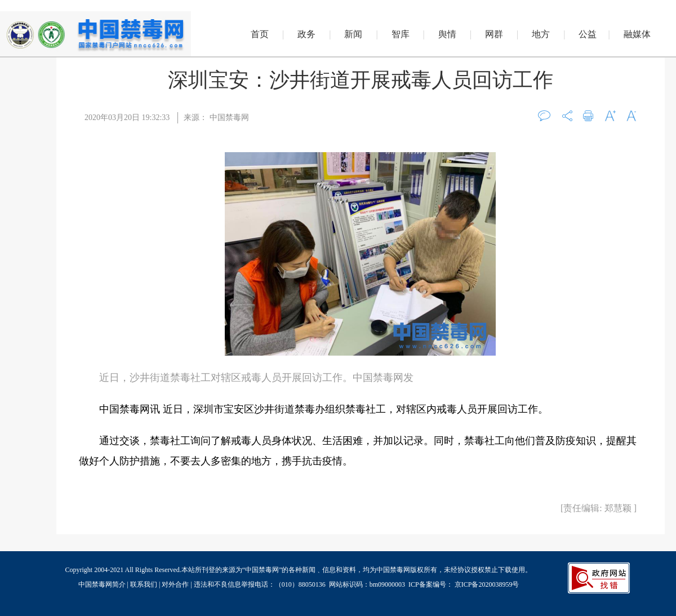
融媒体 (637, 34)
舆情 (447, 34)
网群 (494, 34)
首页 (260, 34)
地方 (541, 34)
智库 (401, 34)
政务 (306, 34)
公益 (588, 34)
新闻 (353, 34)
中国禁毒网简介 (103, 584)
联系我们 (144, 584)
